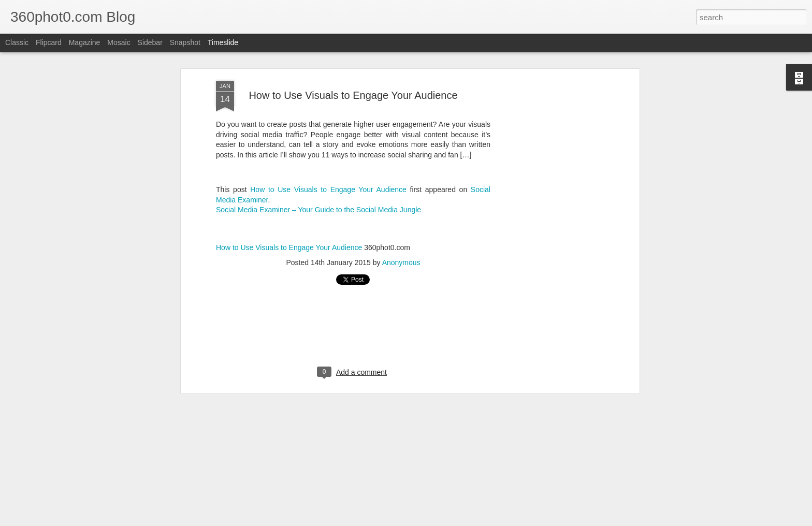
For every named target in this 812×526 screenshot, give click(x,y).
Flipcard (49, 42)
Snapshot (185, 42)
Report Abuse (489, 520)
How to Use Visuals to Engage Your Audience (328, 134)
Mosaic (119, 42)
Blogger (458, 520)
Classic (17, 42)
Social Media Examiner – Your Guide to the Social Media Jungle (318, 154)
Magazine (85, 42)
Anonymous (401, 207)
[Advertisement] (547, 188)
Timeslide (223, 42)
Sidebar (150, 42)
